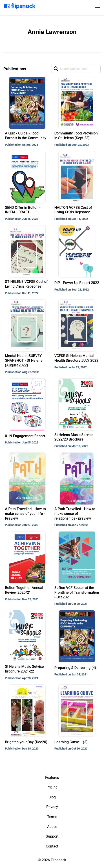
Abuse (52, 827)
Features (52, 778)
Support (52, 836)
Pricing (52, 787)
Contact (52, 846)
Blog (52, 797)
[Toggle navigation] (98, 6)
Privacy (52, 807)
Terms (52, 817)
